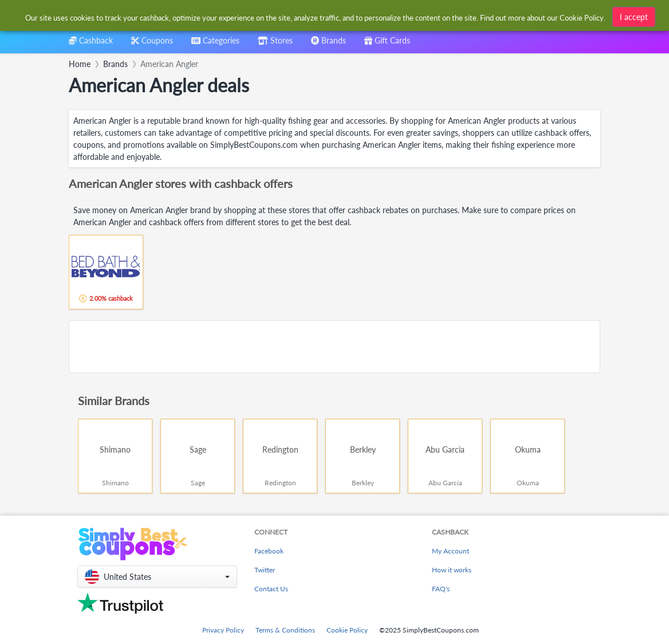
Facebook (269, 551)
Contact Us (271, 589)
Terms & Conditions (285, 630)
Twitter (265, 570)
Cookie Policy (347, 630)
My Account (450, 551)
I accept (634, 16)
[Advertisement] (334, 347)
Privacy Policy (223, 630)
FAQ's (441, 589)
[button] (157, 577)
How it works (452, 570)
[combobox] (215, 44)
